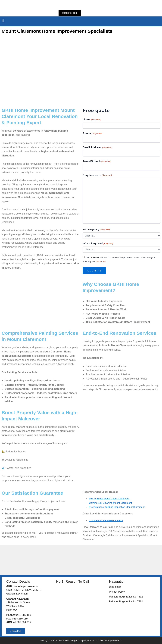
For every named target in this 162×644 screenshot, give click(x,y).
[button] (3, 21)
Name (92, 119)
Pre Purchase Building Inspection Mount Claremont (118, 507)
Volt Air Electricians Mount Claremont (110, 499)
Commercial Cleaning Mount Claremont (111, 503)
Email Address (97, 147)
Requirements (97, 175)
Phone (92, 133)
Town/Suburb (97, 161)
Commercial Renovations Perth (106, 520)
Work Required (98, 243)
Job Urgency (96, 229)
